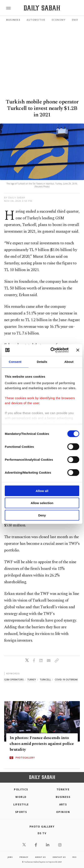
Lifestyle (21, 804)
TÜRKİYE (63, 789)
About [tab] (69, 361)
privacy (24, 857)
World (21, 797)
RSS (74, 857)
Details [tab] (42, 361)
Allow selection (42, 503)
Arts (63, 804)
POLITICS (21, 789)
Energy (77, 20)
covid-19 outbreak (66, 679)
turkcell (45, 679)
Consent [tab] (15, 361)
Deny (42, 515)
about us (40, 857)
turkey (32, 679)
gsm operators (14, 679)
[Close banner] (78, 350)
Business (13, 20)
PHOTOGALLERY (25, 758)
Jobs (10, 857)
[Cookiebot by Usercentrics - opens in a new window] (52, 350)
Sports (21, 812)
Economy (59, 20)
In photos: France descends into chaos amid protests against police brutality (42, 744)
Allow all (42, 491)
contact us (59, 857)
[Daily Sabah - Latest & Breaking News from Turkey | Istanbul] (42, 8)
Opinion (63, 812)
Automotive (36, 20)
